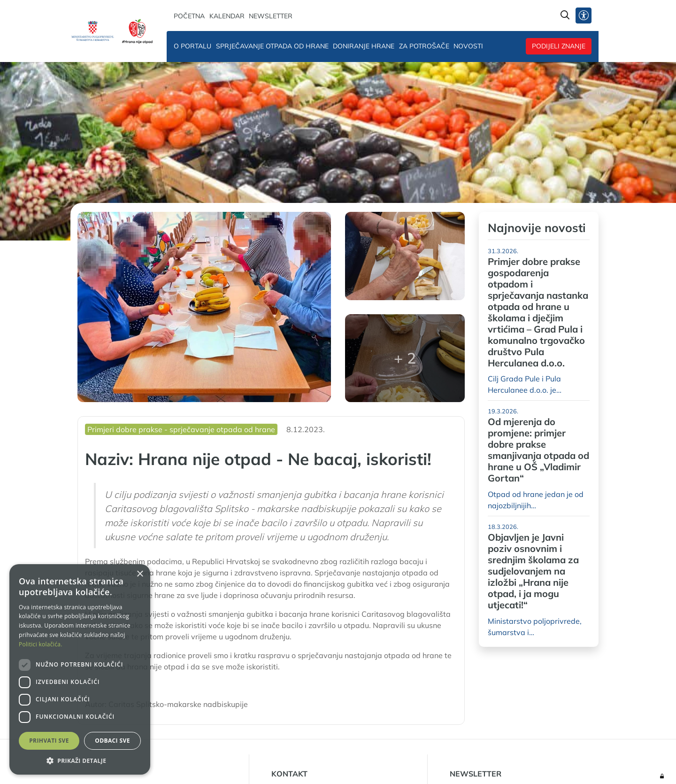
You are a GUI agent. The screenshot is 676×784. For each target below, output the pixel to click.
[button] (80, 761)
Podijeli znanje (559, 46)
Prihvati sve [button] (49, 741)
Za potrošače (424, 46)
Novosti (468, 46)
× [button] (140, 574)
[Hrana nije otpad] (137, 31)
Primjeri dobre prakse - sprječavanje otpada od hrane (181, 429)
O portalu (192, 46)
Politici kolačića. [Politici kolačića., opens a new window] (41, 644)
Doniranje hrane (364, 46)
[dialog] (80, 669)
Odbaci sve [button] (112, 741)
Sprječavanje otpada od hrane (272, 46)
